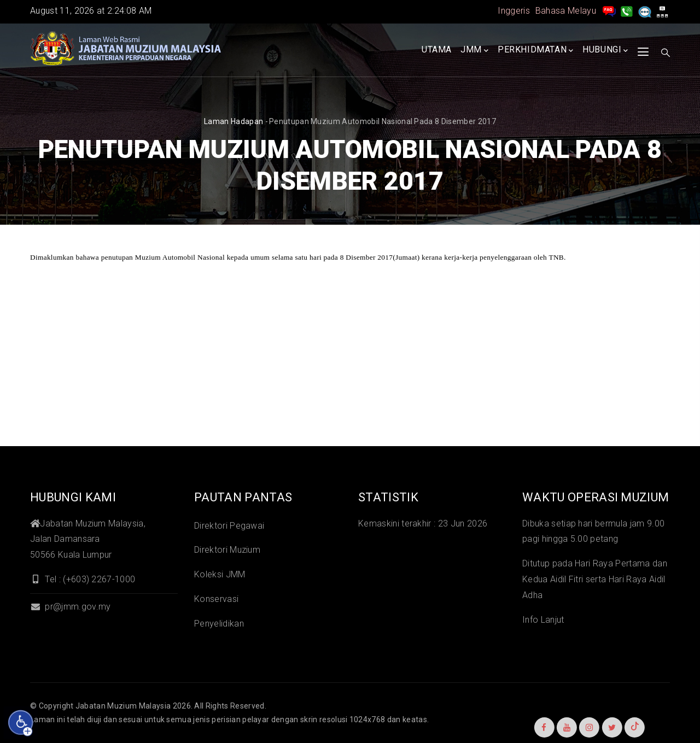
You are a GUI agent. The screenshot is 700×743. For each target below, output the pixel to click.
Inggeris (514, 11)
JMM (474, 50)
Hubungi (605, 50)
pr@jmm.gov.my (70, 607)
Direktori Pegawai (229, 526)
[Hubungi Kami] (627, 11)
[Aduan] (645, 11)
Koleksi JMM (220, 574)
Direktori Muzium (227, 550)
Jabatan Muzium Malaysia (123, 706)
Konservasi (216, 599)
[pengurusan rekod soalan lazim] (609, 11)
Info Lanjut (543, 620)
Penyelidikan (219, 624)
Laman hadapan (234, 121)
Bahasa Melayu (566, 11)
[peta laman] (662, 11)
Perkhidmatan (536, 50)
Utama (437, 49)
